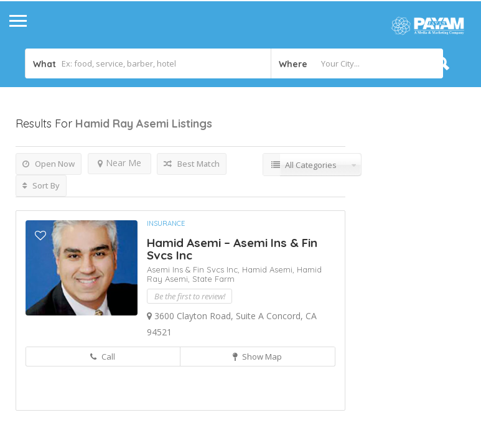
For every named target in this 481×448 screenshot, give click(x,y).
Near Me (119, 163)
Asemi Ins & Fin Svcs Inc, (194, 269)
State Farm (213, 279)
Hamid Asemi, (269, 269)
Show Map (257, 357)
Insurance (166, 223)
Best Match (192, 164)
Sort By (41, 185)
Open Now (49, 164)
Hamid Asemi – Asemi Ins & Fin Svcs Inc (232, 249)
